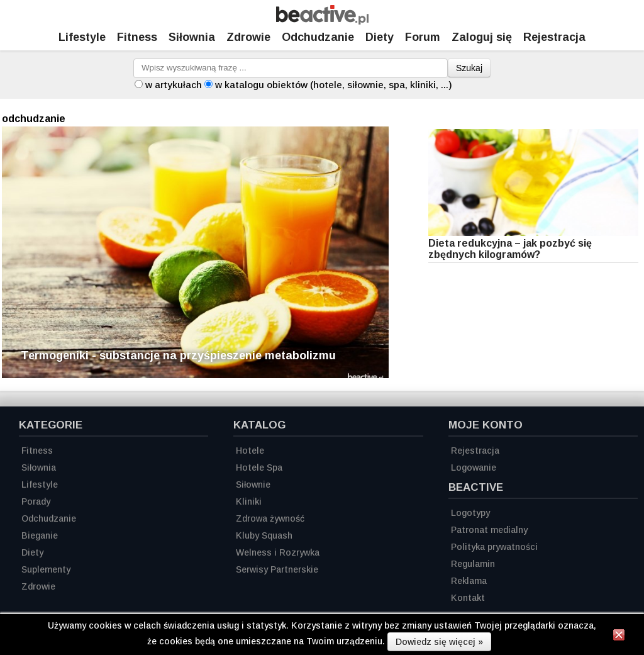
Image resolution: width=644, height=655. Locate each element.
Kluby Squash (264, 535)
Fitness (137, 37)
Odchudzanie (318, 37)
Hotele (250, 451)
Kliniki (249, 501)
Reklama (469, 581)
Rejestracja (475, 451)
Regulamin (473, 564)
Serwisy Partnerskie (277, 569)
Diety (380, 37)
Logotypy (470, 513)
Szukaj (469, 68)
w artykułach (174, 85)
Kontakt (468, 598)
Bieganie (40, 535)
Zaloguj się (482, 37)
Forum (423, 37)
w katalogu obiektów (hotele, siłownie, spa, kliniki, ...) (334, 85)
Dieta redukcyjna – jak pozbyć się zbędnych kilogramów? (510, 249)
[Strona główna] (322, 21)
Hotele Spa (259, 467)
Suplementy (46, 569)
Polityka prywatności (494, 547)
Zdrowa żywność (270, 518)
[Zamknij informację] (619, 637)
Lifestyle (82, 37)
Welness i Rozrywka (278, 552)
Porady (36, 501)
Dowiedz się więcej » (439, 642)
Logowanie (474, 467)
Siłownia (192, 37)
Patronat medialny (489, 530)
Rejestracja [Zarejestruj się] (554, 37)
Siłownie (253, 484)
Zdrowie (248, 37)
